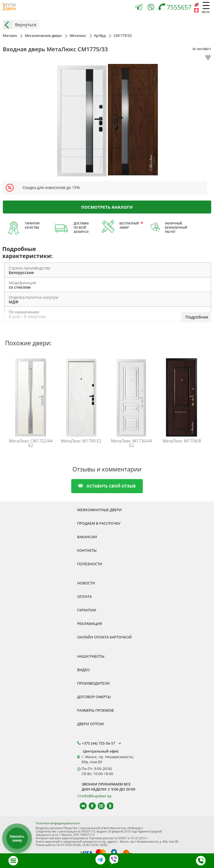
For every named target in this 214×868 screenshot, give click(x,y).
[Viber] (151, 8)
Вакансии (87, 537)
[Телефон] (176, 8)
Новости (86, 583)
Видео (83, 670)
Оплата (84, 597)
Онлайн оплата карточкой (104, 637)
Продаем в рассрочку (99, 523)
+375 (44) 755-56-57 (102, 743)
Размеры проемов (95, 710)
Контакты (87, 550)
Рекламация (90, 624)
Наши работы (91, 656)
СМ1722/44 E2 (31, 443)
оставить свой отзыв (107, 486)
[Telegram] (139, 8)
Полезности (90, 564)
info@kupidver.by (97, 796)
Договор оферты (94, 697)
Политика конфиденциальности (58, 823)
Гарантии (87, 610)
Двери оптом (90, 724)
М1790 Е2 (81, 441)
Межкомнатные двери (99, 510)
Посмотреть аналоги (107, 207)
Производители (93, 683)
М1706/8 (182, 441)
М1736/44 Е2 (131, 443)
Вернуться (20, 25)
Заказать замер (17, 838)
